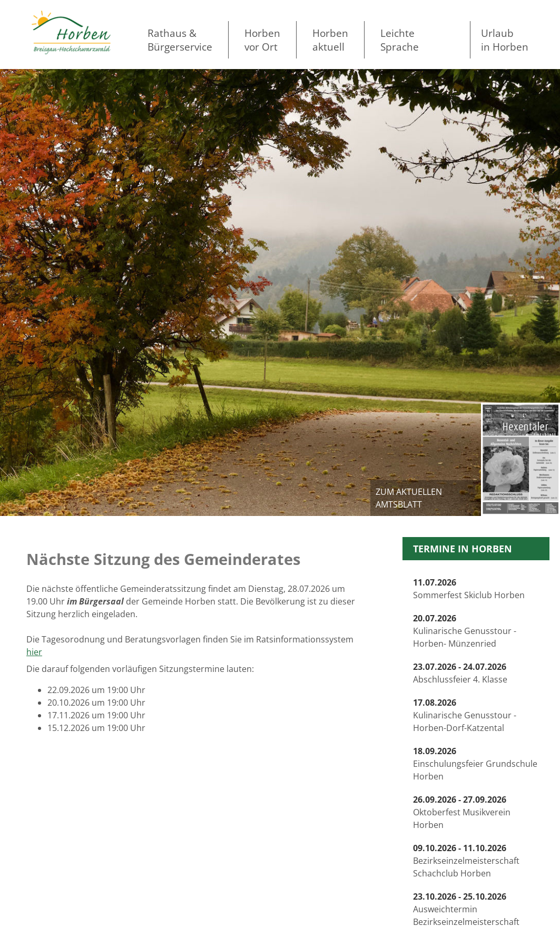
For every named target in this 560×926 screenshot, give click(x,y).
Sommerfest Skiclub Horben (469, 589)
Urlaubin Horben (505, 40)
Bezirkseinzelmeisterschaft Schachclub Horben (466, 861)
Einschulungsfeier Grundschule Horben (475, 764)
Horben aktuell (330, 40)
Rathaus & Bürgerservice (180, 40)
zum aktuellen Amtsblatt (409, 498)
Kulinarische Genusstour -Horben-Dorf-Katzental (465, 715)
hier (34, 652)
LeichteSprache (400, 40)
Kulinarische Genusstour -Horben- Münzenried (465, 631)
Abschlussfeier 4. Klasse (460, 673)
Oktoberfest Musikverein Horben (462, 812)
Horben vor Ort (262, 40)
